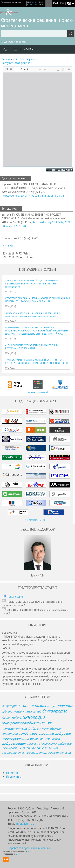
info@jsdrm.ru (25, 824)
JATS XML (8, 246)
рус (62, 3)
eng (56, 3)
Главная (6, 59)
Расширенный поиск (13, 41)
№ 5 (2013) (18, 59)
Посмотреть (14, 773)
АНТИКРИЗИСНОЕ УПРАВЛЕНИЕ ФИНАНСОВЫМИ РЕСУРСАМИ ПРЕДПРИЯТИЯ (32, 347)
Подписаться (14, 777)
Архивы (29, 49)
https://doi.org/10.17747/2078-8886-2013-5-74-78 (33, 196)
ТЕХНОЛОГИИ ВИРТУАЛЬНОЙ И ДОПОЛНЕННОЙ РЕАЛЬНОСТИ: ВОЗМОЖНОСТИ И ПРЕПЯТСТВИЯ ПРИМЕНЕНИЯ (31, 284)
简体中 (70, 3)
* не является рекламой (37, 392)
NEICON (31, 851)
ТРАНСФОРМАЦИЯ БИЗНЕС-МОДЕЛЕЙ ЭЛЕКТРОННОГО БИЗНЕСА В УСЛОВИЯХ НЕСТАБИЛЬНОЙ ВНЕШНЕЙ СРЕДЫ (37, 361)
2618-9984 (35, 5)
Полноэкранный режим (56, 170)
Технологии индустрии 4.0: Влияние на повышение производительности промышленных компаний (32, 314)
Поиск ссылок (15, 597)
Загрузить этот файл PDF (17, 63)
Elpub (18, 854)
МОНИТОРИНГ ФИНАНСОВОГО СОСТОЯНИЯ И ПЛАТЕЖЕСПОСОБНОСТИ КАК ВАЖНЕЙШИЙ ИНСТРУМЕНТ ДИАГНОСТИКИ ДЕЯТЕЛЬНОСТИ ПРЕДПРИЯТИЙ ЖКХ (37, 331)
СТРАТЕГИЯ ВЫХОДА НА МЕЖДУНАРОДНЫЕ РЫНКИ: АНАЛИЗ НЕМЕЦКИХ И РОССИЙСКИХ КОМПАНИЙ (37, 300)
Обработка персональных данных (29, 848)
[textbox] (37, 34)
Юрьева (31, 59)
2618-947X (35, 2)
